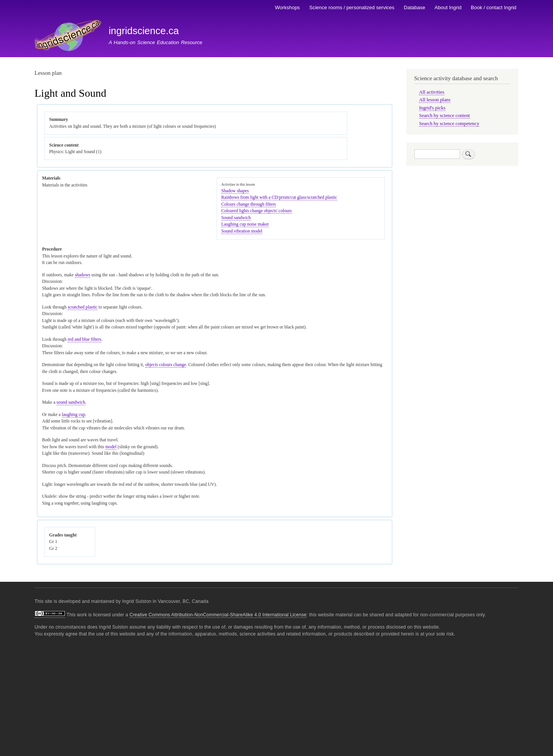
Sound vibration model (242, 231)
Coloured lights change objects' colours (256, 211)
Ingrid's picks (432, 108)
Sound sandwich (236, 218)
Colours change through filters (248, 204)
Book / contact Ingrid (494, 7)
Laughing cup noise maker (245, 224)
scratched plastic (82, 307)
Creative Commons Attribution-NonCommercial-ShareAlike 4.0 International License (218, 615)
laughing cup (74, 415)
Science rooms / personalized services (352, 7)
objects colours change (166, 365)
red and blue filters (84, 339)
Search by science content (444, 116)
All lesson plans (435, 100)
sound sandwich (71, 402)
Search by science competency (449, 124)
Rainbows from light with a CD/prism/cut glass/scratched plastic (279, 197)
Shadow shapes (235, 191)
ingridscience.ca (144, 31)
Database (415, 7)
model (111, 447)
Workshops (287, 7)
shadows (83, 275)
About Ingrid (448, 7)
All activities (432, 92)
